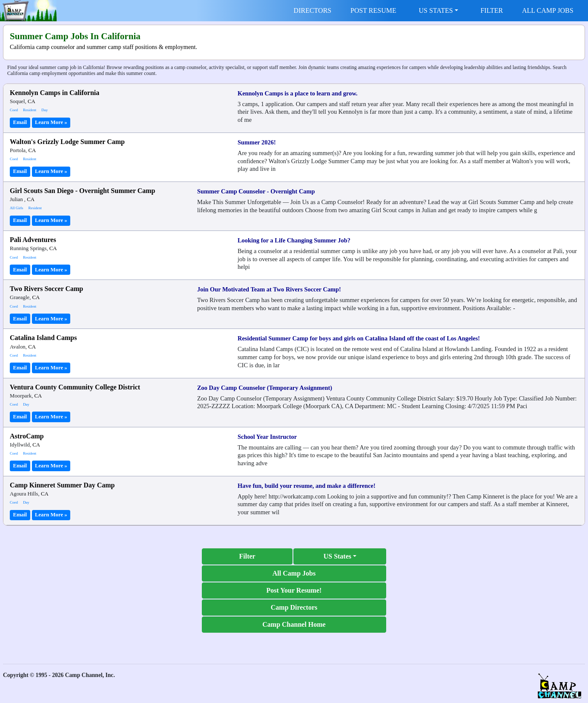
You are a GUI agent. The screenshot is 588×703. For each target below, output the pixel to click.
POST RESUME (373, 10)
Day (44, 110)
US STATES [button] (436, 10)
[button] (340, 556)
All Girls (17, 208)
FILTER (492, 10)
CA (32, 101)
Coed (14, 110)
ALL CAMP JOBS (548, 10)
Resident (30, 110)
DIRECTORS (313, 10)
